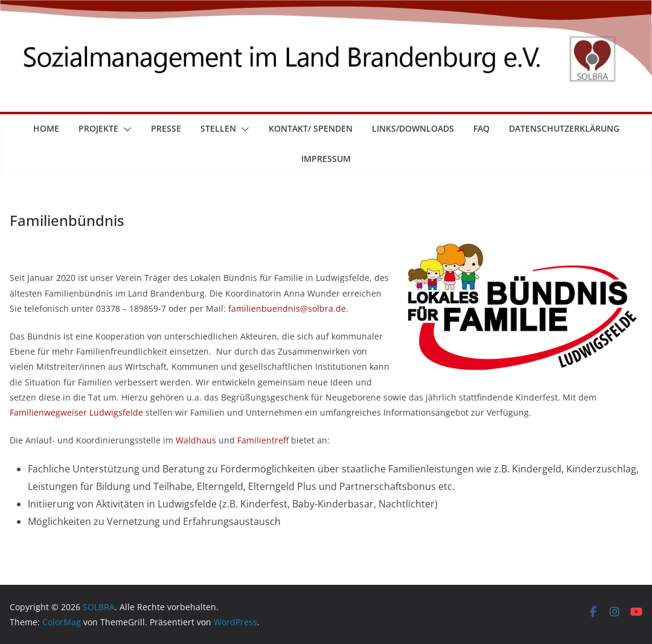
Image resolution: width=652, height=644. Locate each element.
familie (242, 308)
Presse (166, 128)
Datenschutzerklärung (564, 128)
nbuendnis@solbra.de (301, 308)
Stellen (218, 128)
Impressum (326, 159)
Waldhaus (196, 440)
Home (46, 128)
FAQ (481, 128)
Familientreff (263, 440)
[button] (125, 129)
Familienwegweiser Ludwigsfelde (76, 412)
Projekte (98, 128)
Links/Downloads (413, 128)
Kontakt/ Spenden (311, 128)
